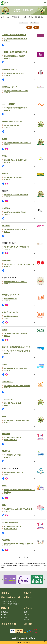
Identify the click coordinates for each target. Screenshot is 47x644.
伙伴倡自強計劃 (8, 624)
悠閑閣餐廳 (6, 208)
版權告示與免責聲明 (19, 638)
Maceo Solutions (8, 399)
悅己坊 (5, 486)
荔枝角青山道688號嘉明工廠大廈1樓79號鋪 (17, 386)
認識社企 (5, 608)
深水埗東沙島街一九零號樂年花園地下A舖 (17, 420)
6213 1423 (7, 494)
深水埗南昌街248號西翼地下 (12, 438)
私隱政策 (32, 638)
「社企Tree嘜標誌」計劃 (9, 601)
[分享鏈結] (35, 45)
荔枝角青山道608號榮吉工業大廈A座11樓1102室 (18, 544)
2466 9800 (7, 214)
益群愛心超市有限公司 (10, 87)
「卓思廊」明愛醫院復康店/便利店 (14, 35)
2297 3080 (7, 301)
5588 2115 (7, 145)
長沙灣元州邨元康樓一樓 (11, 125)
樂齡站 (5, 156)
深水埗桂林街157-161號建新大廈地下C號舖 (17, 351)
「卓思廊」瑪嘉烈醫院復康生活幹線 (15, 52)
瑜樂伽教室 (6, 540)
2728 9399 (7, 318)
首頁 (3, 17)
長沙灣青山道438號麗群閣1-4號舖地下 (15, 282)
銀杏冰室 (5, 174)
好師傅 (5, 139)
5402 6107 (7, 388)
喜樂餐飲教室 (7, 260)
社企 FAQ (4, 617)
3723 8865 (7, 76)
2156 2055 (7, 353)
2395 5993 (7, 93)
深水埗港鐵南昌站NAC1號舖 (12, 455)
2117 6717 (7, 370)
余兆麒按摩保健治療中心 (11, 523)
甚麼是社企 (5, 612)
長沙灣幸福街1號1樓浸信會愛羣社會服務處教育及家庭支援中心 (19, 491)
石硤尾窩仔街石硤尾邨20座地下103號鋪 (16, 91)
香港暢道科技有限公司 (10, 69)
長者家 (5, 330)
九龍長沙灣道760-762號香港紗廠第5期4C (16, 230)
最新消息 (5, 593)
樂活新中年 (6, 226)
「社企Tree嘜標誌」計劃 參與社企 (11, 604)
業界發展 (26, 615)
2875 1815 (7, 457)
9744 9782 (7, 197)
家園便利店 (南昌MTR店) (11, 295)
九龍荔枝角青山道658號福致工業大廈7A (16, 195)
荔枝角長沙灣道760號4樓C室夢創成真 (15, 160)
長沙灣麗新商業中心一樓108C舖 (14, 472)
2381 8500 (7, 474)
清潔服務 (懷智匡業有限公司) (12, 121)
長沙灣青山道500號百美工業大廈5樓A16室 (17, 247)
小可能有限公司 (8, 382)
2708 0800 (7, 336)
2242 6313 (7, 41)
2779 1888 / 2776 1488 (10, 440)
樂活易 (5, 364)
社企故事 (4, 615)
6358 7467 (7, 266)
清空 (36, 27)
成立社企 (28, 608)
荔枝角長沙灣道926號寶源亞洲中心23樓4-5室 (17, 143)
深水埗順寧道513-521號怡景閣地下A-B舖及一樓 (18, 509)
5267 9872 (7, 162)
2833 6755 (7, 232)
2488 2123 (7, 58)
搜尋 (29, 27)
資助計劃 (26, 612)
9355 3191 (7, 249)
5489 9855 (7, 405)
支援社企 (26, 617)
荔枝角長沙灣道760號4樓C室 (13, 403)
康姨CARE (6, 416)
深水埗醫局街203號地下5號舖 (13, 177)
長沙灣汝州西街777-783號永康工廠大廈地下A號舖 (19, 264)
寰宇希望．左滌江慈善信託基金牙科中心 (16, 347)
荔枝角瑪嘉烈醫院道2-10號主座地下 (15, 56)
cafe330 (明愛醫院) (9, 104)
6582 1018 (7, 284)
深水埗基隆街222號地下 (11, 316)
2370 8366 (7, 511)
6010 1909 (7, 546)
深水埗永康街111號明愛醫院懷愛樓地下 (16, 212)
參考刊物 (26, 620)
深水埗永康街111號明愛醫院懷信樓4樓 (15, 108)
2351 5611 (7, 110)
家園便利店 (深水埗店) (10, 312)
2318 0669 (7, 423)
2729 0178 (7, 127)
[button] (3, 580)
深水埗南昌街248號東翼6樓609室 (14, 73)
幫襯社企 (28, 598)
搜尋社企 (28, 593)
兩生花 (5, 505)
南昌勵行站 (6, 451)
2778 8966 (7, 180)
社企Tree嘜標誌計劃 (13, 17)
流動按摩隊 (6, 434)
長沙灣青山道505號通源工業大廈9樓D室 (16, 368)
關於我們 (28, 624)
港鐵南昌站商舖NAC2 (10, 299)
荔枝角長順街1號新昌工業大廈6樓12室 (15, 334)
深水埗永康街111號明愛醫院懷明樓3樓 (15, 39)
